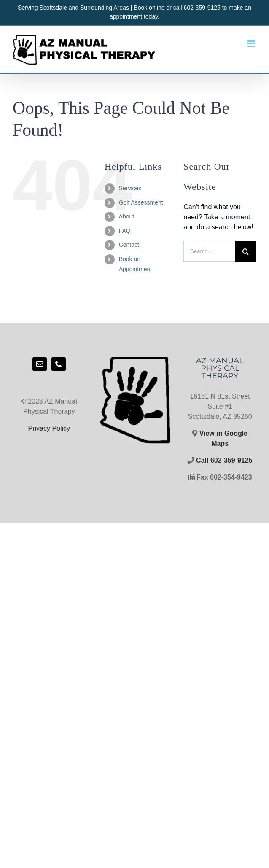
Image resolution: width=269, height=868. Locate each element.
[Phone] (59, 364)
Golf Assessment (141, 202)
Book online (149, 8)
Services (130, 188)
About (127, 216)
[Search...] (209, 251)
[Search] (246, 251)
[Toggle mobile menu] (252, 44)
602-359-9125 (202, 8)
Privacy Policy (49, 428)
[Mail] (40, 364)
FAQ (125, 231)
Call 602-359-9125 (223, 460)
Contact (129, 245)
